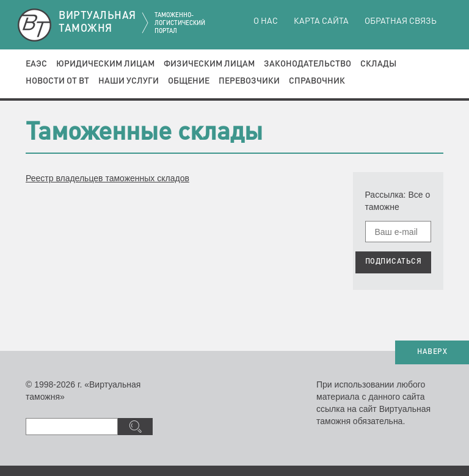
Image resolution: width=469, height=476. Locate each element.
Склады (378, 64)
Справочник (317, 81)
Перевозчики (249, 81)
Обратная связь (401, 21)
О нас (266, 21)
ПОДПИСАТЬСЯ (394, 262)
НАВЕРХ (432, 352)
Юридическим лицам (105, 64)
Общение (189, 81)
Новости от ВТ (57, 81)
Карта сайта (321, 21)
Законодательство (307, 64)
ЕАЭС (36, 64)
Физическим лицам (209, 64)
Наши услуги (129, 81)
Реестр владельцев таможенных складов (107, 178)
